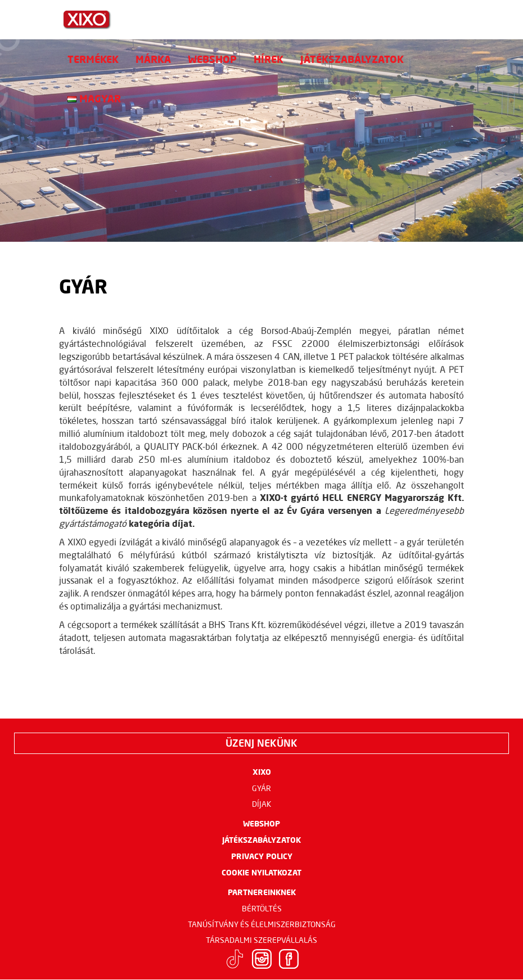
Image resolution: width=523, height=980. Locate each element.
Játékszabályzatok (352, 59)
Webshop (212, 59)
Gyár (261, 788)
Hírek (269, 59)
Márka (153, 59)
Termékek (93, 59)
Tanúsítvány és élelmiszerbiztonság (262, 924)
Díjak (262, 804)
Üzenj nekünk (261, 743)
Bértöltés (262, 909)
